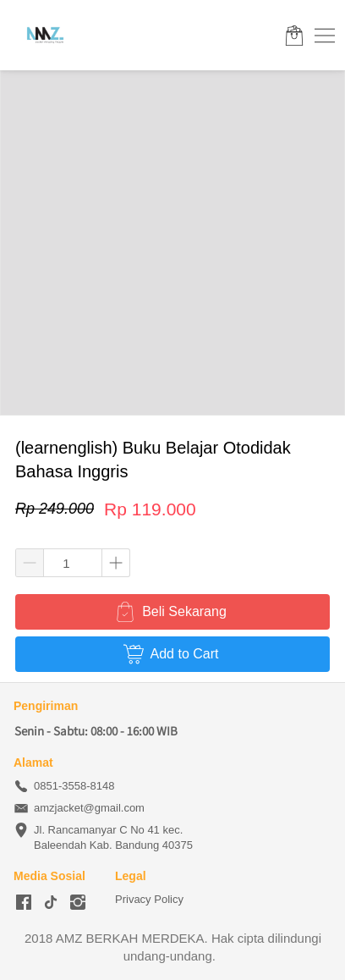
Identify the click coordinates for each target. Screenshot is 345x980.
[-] (24, 903)
